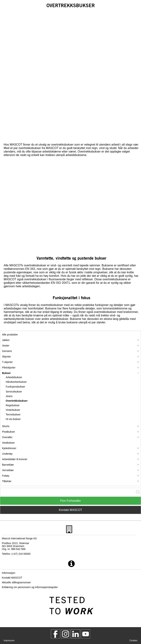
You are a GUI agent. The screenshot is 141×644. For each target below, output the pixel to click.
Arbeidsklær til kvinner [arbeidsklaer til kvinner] (15, 459)
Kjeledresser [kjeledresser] (9, 448)
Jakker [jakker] (6, 340)
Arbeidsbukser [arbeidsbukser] (14, 377)
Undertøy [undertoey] (7, 454)
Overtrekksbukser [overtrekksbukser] (17, 401)
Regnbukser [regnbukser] (13, 405)
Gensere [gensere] (7, 351)
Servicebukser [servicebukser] (14, 392)
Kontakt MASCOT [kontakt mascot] (12, 578)
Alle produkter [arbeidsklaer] (10, 335)
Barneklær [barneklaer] (8, 465)
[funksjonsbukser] (17, 387)
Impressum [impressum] (9, 641)
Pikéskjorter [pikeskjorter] (9, 368)
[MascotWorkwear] (55, 634)
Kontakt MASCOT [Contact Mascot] (70, 510)
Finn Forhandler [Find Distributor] (71, 501)
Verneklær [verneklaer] (8, 470)
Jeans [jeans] (9, 396)
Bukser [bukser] (6, 373)
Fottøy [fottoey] (6, 476)
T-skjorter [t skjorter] (7, 362)
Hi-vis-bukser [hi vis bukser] (13, 419)
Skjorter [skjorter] (6, 357)
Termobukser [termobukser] (13, 414)
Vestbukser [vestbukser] (8, 443)
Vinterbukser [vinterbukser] (13, 410)
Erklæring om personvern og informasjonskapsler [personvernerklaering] (30, 587)
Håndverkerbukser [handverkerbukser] (16, 382)
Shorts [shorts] (6, 426)
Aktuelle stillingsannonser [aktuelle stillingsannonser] (16, 582)
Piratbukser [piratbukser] (9, 432)
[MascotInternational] (86, 634)
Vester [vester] (6, 346)
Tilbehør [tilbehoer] (7, 481)
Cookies (133, 641)
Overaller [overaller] (7, 437)
